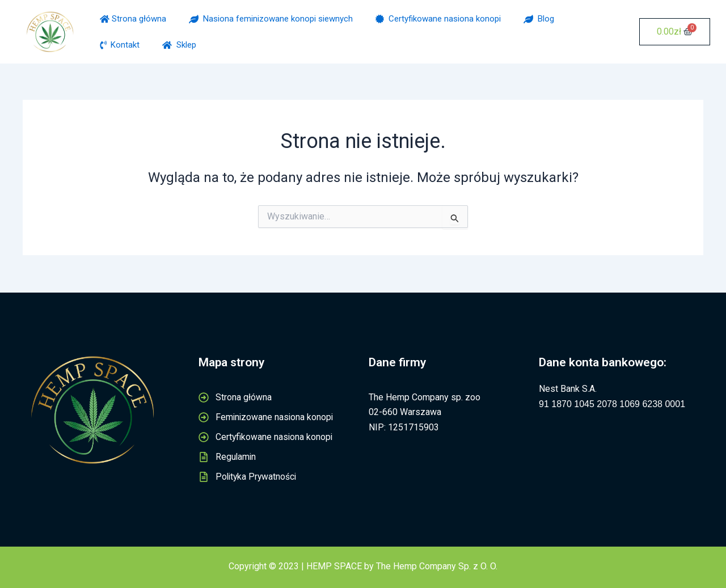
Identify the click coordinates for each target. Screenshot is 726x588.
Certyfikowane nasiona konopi (438, 19)
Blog (539, 19)
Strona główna (133, 19)
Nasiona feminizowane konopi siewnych (271, 19)
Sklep (179, 45)
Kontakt (120, 45)
